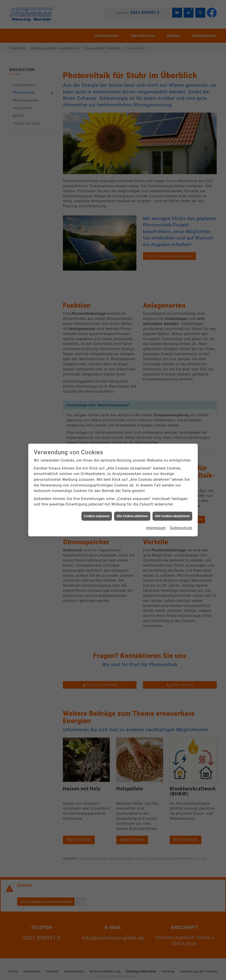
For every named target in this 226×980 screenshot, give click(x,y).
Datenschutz (181, 526)
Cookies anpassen (97, 514)
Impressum (156, 526)
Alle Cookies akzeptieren (172, 514)
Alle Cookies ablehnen (132, 514)
